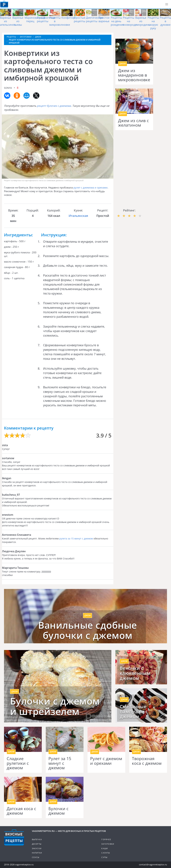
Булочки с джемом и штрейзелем (55, 706)
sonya (8, 88)
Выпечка (37, 839)
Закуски (37, 848)
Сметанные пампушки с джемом (134, 712)
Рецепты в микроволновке (60, 21)
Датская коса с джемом (21, 811)
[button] (167, 4)
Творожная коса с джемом (147, 761)
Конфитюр (68, 18)
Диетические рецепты (95, 19)
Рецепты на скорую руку (153, 23)
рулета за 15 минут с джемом (76, 538)
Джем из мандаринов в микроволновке (134, 75)
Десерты (37, 844)
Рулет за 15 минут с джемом (60, 763)
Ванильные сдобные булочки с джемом (88, 630)
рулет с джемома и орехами (91, 187)
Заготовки (108, 844)
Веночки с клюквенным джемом (135, 673)
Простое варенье (104, 19)
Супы (104, 857)
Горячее (106, 839)
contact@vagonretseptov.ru (153, 864)
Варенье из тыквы (18, 21)
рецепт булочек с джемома (54, 106)
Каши (105, 848)
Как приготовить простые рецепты (4, 4)
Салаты (106, 853)
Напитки (37, 853)
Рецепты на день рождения (117, 21)
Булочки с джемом (58, 811)
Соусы (36, 857)
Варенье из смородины (143, 21)
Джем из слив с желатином (133, 123)
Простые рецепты (80, 19)
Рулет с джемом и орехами (106, 761)
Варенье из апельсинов (8, 21)
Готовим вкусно (14, 837)
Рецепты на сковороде (130, 21)
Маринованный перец (35, 19)
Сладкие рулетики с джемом (18, 763)
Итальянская (78, 216)
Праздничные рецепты (46, 19)
